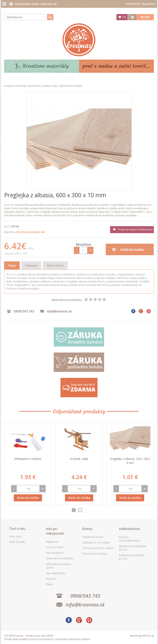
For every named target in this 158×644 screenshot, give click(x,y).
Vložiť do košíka (132, 249)
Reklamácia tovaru (93, 537)
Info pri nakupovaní (55, 531)
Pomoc (88, 529)
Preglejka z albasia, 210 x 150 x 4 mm (130, 461)
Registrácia (149, 4)
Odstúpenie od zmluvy (96, 542)
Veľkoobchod (129, 529)
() (124, 17)
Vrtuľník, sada (79, 459)
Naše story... (16, 536)
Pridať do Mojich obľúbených (135, 230)
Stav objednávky (56, 573)
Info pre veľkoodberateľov (130, 539)
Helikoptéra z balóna (28, 459)
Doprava (31, 265)
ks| (145, 17)
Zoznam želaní (55, 547)
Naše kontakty (17, 542)
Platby (49, 584)
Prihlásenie (133, 4)
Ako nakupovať (55, 553)
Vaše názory (55, 265)
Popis (12, 265)
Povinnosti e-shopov (95, 554)
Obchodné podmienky (60, 558)
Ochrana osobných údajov (98, 548)
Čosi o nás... (18, 529)
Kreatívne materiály (46, 66)
